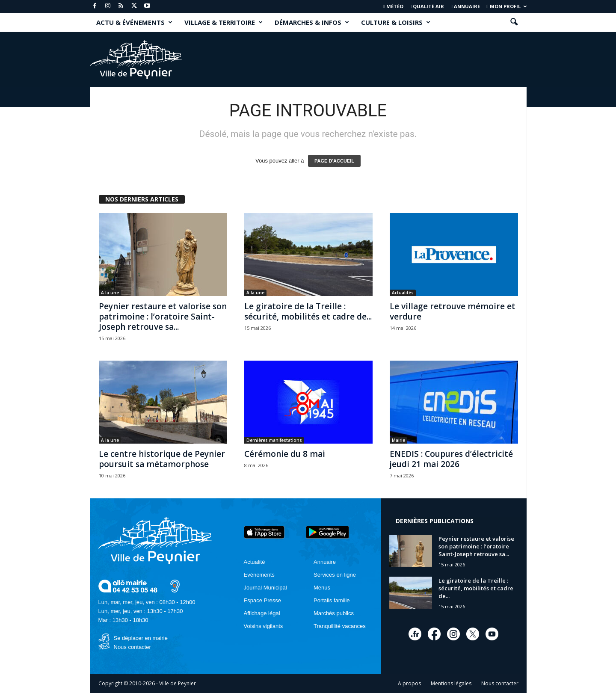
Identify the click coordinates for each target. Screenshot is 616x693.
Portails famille (332, 600)
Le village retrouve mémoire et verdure (453, 311)
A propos (409, 683)
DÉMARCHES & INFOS (312, 22)
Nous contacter (132, 647)
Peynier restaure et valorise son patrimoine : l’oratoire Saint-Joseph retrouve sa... (163, 317)
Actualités (403, 293)
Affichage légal (262, 613)
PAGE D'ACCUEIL (334, 161)
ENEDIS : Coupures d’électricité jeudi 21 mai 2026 (451, 459)
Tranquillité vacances (340, 626)
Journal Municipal (265, 588)
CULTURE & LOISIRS (396, 22)
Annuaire (465, 6)
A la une (110, 293)
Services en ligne (335, 575)
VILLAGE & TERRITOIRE (224, 22)
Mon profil (506, 6)
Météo (393, 6)
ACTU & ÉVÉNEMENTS (134, 22)
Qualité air (427, 6)
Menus (322, 588)
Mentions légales (451, 683)
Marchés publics (334, 613)
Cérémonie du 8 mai (285, 454)
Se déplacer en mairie (141, 638)
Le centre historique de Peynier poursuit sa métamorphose (162, 459)
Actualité (255, 562)
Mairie (398, 440)
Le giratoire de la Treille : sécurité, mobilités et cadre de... (308, 311)
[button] (514, 22)
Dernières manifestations (274, 440)
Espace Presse (262, 600)
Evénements (259, 575)
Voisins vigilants (264, 626)
